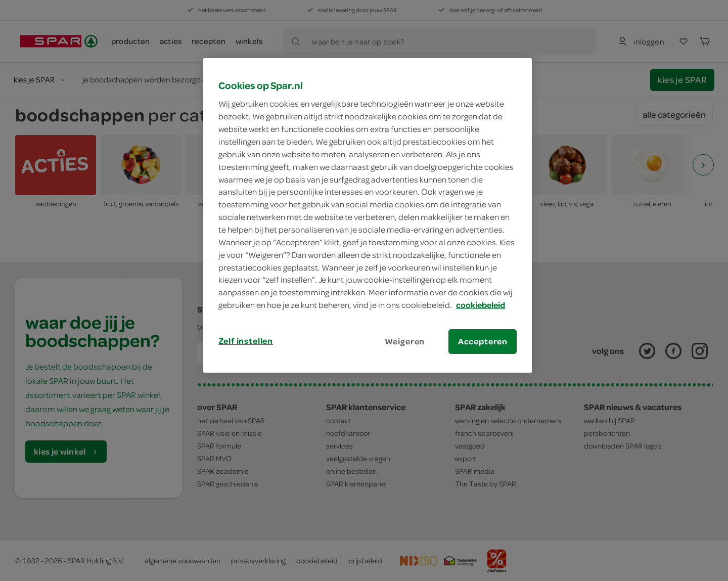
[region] (368, 215)
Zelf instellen (246, 341)
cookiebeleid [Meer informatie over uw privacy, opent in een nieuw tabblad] (481, 305)
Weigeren (405, 341)
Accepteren (483, 341)
